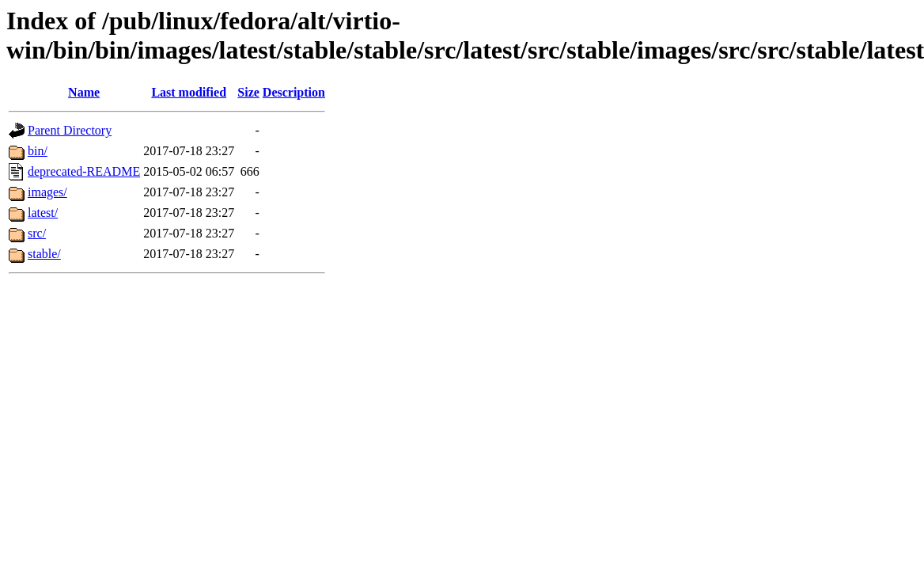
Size (248, 92)
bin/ (38, 151)
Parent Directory (70, 130)
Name (84, 92)
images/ (47, 192)
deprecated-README (84, 171)
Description (294, 92)
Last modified (189, 92)
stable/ (44, 254)
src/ (37, 233)
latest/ (43, 213)
